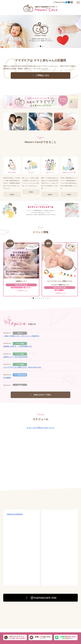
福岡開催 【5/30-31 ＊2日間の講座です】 (18, 346)
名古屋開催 (7, 378)
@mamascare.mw (40, 598)
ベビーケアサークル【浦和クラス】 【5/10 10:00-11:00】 (22, 367)
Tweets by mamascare (15, 514)
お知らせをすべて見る (41, 395)
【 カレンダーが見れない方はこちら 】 (40, 428)
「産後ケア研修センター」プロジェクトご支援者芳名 (21, 336)
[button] (3, 31)
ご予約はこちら (40, 75)
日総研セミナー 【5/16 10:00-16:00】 (16, 357)
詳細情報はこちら (21, 290)
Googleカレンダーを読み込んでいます (40, 466)
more (12, 217)
